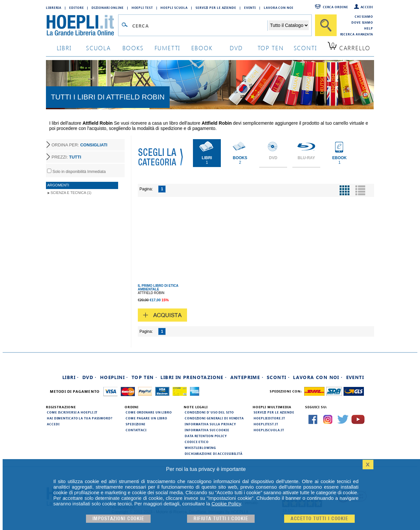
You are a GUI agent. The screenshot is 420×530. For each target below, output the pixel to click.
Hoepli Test (142, 8)
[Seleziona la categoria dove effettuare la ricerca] (289, 25)
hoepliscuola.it (269, 430)
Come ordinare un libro (149, 412)
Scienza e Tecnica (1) (71, 193)
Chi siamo (364, 16)
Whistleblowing (200, 448)
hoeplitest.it (266, 424)
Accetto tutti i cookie (319, 519)
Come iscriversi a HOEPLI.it (72, 412)
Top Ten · (145, 377)
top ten (271, 48)
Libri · (71, 377)
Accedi (367, 7)
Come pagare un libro (147, 418)
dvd (236, 48)
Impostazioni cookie (118, 519)
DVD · (90, 377)
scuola (98, 48)
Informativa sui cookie (207, 430)
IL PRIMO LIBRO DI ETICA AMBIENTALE (158, 287)
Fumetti (168, 48)
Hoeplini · (114, 377)
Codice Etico (197, 442)
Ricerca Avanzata (357, 34)
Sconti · (278, 377)
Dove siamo (362, 22)
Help (369, 28)
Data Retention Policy (206, 436)
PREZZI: (66, 157)
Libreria (54, 8)
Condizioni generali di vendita (214, 418)
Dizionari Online (107, 8)
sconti (305, 48)
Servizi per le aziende (216, 8)
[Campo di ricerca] (200, 26)
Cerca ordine (336, 7)
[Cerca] (326, 25)
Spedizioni (136, 424)
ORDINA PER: (79, 145)
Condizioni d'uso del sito (209, 412)
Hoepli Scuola (174, 8)
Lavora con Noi (279, 8)
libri (64, 48)
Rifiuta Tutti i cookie (221, 519)
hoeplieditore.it (269, 418)
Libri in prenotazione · (194, 377)
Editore (76, 8)
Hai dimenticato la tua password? (80, 418)
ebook (202, 48)
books (133, 48)
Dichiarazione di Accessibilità (214, 454)
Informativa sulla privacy (210, 424)
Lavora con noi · (318, 377)
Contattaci (136, 430)
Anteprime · (247, 377)
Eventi (250, 8)
